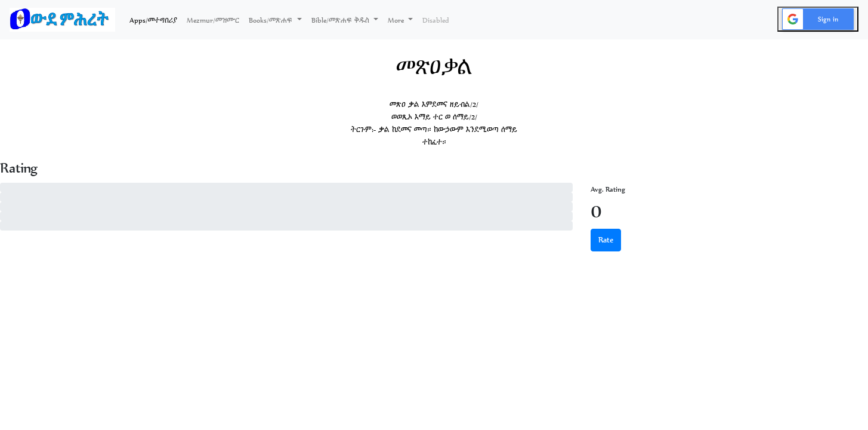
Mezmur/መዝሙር (213, 20)
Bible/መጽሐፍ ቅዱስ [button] (342, 20)
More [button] (397, 20)
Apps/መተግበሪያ (156, 19)
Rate (606, 240)
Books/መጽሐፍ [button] (272, 20)
